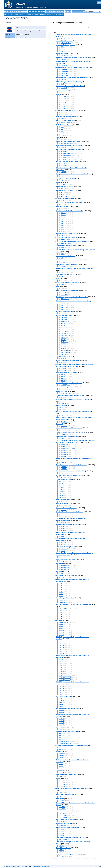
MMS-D (63, 381)
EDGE (62, 561)
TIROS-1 (63, 213)
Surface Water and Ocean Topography (68, 283)
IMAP (62, 477)
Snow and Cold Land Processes (66, 178)
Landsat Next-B (65, 567)
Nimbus (59, 94)
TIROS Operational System (64, 479)
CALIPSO (63, 172)
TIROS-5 (63, 221)
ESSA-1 (61, 481)
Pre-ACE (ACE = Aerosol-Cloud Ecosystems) (69, 203)
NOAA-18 (61, 692)
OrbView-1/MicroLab (66, 123)
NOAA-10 (61, 645)
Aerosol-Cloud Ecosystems (64, 41)
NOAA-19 (61, 694)
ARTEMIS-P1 (64, 369)
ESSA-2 (61, 483)
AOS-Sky (63, 551)
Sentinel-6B (62, 756)
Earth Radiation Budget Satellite (66, 117)
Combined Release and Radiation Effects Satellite (71, 432)
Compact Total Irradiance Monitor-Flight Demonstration (73, 459)
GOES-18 (61, 723)
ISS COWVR (64, 344)
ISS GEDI (63, 332)
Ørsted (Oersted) (61, 727)
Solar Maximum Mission (63, 207)
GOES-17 (61, 721)
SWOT (63, 285)
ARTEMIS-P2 (64, 371)
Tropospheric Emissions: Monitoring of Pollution (71, 395)
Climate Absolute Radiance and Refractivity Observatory (73, 67)
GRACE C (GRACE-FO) (67, 154)
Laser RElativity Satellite (64, 848)
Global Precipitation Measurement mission (69, 141)
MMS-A (63, 375)
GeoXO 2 (61, 829)
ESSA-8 (61, 496)
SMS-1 (63, 113)
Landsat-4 (61, 629)
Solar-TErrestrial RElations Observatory (68, 291)
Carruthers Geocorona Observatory (67, 508)
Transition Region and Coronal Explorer (68, 260)
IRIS (62, 362)
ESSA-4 (61, 487)
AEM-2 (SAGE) (65, 430)
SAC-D (61, 739)
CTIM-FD (63, 463)
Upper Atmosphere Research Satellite (67, 233)
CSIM (62, 438)
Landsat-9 (61, 713)
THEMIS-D (64, 305)
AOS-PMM (62, 846)
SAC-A (60, 733)
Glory (58, 137)
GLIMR (63, 537)
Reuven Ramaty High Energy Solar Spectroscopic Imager (73, 268)
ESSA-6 (61, 492)
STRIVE (63, 557)
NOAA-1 (61, 610)
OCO (62, 192)
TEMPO (63, 397)
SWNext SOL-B (63, 817)
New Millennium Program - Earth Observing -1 (70, 145)
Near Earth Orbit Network (64, 823)
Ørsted (60, 729)
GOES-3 (61, 588)
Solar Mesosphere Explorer (64, 504)
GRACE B (63, 158)
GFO (60, 410)
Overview (7, 14)
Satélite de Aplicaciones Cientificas (67, 731)
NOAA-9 (61, 643)
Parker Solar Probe (62, 391)
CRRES (63, 434)
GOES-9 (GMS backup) (65, 676)
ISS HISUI (64, 346)
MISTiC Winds (65, 422)
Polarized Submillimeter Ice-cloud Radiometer (70, 512)
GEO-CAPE (64, 88)
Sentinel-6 (59, 752)
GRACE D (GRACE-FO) (67, 160)
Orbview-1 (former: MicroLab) (65, 121)
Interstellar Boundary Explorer (65, 311)
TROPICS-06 (64, 455)
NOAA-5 (61, 619)
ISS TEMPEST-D (65, 350)
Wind (58, 278)
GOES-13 (61, 670)
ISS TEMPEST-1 (65, 352)
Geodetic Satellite (62, 405)
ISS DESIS (64, 330)
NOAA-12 (61, 649)
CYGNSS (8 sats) (66, 385)
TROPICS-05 (64, 453)
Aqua (62, 127)
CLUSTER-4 (62, 786)
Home (6, 11)
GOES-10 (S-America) (65, 678)
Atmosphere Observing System (66, 547)
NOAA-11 (61, 647)
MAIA (62, 821)
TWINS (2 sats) (65, 299)
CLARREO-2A (65, 72)
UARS (62, 235)
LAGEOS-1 (62, 600)
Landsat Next (60, 563)
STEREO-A (64, 295)
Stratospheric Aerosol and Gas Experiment (69, 428)
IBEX (62, 313)
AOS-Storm (64, 549)
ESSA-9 (61, 498)
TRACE (63, 262)
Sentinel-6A (62, 754)
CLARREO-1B (65, 74)
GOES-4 (61, 590)
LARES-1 (61, 850)
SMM (62, 209)
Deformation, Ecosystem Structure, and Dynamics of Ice (73, 78)
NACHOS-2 (62, 809)
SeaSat (58, 182)
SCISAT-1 (61, 750)
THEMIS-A (64, 307)
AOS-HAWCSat (63, 840)
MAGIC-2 (63, 545)
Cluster (58, 778)
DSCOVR (61, 797)
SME (62, 506)
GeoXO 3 (61, 834)
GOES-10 (61, 664)
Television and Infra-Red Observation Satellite (70, 211)
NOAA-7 (61, 766)
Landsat (59, 621)
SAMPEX (63, 403)
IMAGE (63, 416)
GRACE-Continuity (66, 156)
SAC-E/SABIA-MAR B (65, 743)
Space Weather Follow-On (64, 811)
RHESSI (63, 272)
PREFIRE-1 (64, 467)
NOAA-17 (61, 690)
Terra (62, 131)
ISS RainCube (65, 342)
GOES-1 (61, 584)
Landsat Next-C (65, 569)
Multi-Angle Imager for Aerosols (66, 819)
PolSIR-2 (63, 516)
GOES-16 (61, 719)
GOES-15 (61, 674)
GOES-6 (61, 594)
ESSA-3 (61, 485)
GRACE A (63, 151)
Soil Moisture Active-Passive (65, 199)
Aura (62, 129)
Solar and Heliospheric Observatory (67, 774)
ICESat (63, 164)
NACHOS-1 (62, 807)
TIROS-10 (63, 231)
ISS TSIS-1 (64, 319)
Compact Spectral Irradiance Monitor (67, 436)
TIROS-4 (63, 219)
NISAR (63, 856)
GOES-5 (61, 592)
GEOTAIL (59, 770)
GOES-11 (61, 666)
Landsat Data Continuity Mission (66, 709)
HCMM (63, 389)
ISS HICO (63, 328)
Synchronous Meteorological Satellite (67, 111)
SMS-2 (63, 115)
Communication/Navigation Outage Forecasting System (73, 789)
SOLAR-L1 (62, 813)
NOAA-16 (61, 688)
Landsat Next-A (65, 565)
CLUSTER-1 (62, 780)
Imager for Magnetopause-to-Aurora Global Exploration (73, 412)
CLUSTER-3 (62, 782)
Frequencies (36, 14)
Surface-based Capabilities (55, 11)
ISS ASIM (63, 338)
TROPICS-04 (64, 451)
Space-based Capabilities (37, 11)
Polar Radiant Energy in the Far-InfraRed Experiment (72, 465)
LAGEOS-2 (62, 602)
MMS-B (63, 377)
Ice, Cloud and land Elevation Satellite (67, 162)
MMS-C (63, 379)
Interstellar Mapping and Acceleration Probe (69, 475)
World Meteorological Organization (15, 866)
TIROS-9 (63, 229)
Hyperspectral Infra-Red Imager (66, 53)
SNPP (60, 702)
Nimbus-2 (63, 98)
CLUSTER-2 (62, 784)
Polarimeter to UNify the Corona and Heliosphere (71, 471)
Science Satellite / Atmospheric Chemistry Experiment (72, 746)
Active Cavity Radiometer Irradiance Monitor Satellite (72, 57)
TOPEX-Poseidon (66, 240)
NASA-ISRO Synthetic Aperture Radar (67, 854)
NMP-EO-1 (64, 147)
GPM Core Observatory (67, 143)
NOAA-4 (61, 616)
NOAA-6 (61, 764)
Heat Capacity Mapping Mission (66, 387)
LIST (62, 92)
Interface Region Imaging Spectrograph (68, 360)
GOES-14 (61, 672)
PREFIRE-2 (64, 469)
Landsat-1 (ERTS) (64, 623)
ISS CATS (63, 324)
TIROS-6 (63, 223)
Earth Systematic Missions (64, 500)
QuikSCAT (64, 188)
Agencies (43, 14)
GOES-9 (61, 662)
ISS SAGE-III (64, 317)
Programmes (14, 14)
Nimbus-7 (63, 108)
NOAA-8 (61, 641)
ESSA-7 (61, 494)
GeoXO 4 (61, 836)
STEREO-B (64, 293)
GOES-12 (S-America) (65, 680)
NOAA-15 (61, 686)
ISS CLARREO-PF (66, 336)
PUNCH (63, 473)
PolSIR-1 (63, 514)
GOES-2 (61, 586)
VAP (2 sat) (64, 358)
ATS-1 (62, 47)
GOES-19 (61, 725)
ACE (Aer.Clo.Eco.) (66, 43)
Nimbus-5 (63, 104)
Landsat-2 (61, 625)
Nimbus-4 (63, 102)
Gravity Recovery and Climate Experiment (69, 149)
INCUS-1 (63, 526)
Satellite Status (51, 14)
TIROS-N (61, 768)
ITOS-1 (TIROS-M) (64, 608)
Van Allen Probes (61, 356)
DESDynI (63, 80)
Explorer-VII (60, 424)
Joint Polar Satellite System (64, 696)
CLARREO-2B (65, 76)
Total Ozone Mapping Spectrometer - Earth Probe (71, 242)
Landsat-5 (61, 631)
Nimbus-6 (63, 106)
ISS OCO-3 (64, 197)
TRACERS (64, 522)
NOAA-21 (61, 700)
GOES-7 (61, 596)
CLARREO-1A (65, 70)
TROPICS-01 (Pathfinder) (68, 448)
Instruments (28, 14)
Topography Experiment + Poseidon (67, 238)
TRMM (63, 248)
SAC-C (61, 737)
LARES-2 (61, 852)
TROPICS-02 (64, 444)
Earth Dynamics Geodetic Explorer (66, 559)
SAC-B (61, 735)
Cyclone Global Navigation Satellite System (69, 383)
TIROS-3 (63, 217)
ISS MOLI (63, 340)
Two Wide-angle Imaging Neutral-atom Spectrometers (72, 297)
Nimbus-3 (63, 100)
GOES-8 (61, 659)
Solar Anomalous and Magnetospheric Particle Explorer (73, 399)
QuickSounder (63, 825)
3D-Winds (63, 39)
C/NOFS (61, 793)
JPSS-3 (61, 705)
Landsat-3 (61, 627)
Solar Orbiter (60, 799)
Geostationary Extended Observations (68, 827)
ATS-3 (62, 49)
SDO (62, 276)
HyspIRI (63, 55)
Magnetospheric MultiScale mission (67, 373)
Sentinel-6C (62, 758)
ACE (62, 258)
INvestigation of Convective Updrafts (67, 524)
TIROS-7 (63, 225)
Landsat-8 (61, 711)
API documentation (45, 866)
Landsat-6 (61, 633)
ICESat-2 (63, 166)
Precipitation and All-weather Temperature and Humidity (73, 174)
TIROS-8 (63, 227)
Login (99, 2)
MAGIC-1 (63, 543)
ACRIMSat (64, 59)
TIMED (63, 254)
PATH (62, 176)
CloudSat (59, 133)
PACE (62, 205)
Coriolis (59, 571)
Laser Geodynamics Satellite (65, 598)
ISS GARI (63, 354)
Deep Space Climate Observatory (66, 795)
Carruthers (64, 510)
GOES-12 (61, 668)
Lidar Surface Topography (64, 90)
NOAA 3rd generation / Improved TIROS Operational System (74, 604)
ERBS (62, 119)
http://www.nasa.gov (21, 37)
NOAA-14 (61, 653)
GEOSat (61, 408)
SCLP (62, 180)
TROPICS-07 (64, 457)
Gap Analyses (60, 14)
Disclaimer (35, 866)
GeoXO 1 (61, 832)
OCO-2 (63, 194)
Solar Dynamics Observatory (65, 274)
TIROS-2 (63, 215)
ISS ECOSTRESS (66, 334)
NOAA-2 (61, 612)
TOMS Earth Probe (66, 244)
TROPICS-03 (64, 446)
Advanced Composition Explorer (66, 256)
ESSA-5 (61, 489)
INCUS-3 (63, 530)
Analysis (68, 11)
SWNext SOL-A (63, 815)
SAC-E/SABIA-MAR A (65, 741)
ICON (62, 578)
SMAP (62, 201)
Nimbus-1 (63, 96)
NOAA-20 (61, 698)
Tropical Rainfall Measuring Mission (67, 246)
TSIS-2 (63, 502)
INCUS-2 (63, 528)
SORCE (63, 266)
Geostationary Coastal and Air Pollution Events (70, 86)
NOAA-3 (61, 614)
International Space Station (64, 315)
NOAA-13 (61, 651)
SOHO (60, 776)
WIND (62, 281)
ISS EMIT (63, 348)
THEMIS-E (64, 309)
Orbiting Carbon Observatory (65, 190)
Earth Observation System (64, 125)
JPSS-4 (61, 707)
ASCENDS (64, 65)
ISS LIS (63, 326)
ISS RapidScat (65, 321)
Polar (58, 287)
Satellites (21, 14)
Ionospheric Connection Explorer (66, 575)
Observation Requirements (18, 11)
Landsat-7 (61, 635)
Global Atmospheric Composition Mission (69, 82)
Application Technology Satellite (66, 45)
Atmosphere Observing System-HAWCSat (69, 838)
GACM (63, 84)
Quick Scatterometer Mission (65, 186)
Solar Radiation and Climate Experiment (68, 264)
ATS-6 (62, 51)
